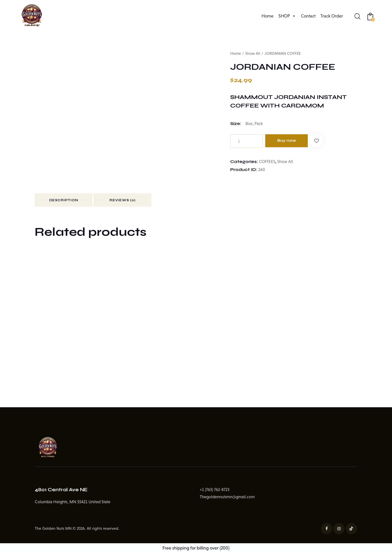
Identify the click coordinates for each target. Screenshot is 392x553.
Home (267, 16)
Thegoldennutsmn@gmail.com (227, 498)
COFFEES (267, 162)
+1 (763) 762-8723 (215, 491)
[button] (321, 141)
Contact (308, 16)
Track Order (332, 16)
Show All (253, 53)
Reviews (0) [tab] (140, 201)
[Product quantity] (246, 141)
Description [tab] (69, 201)
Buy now (289, 141)
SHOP (287, 16)
